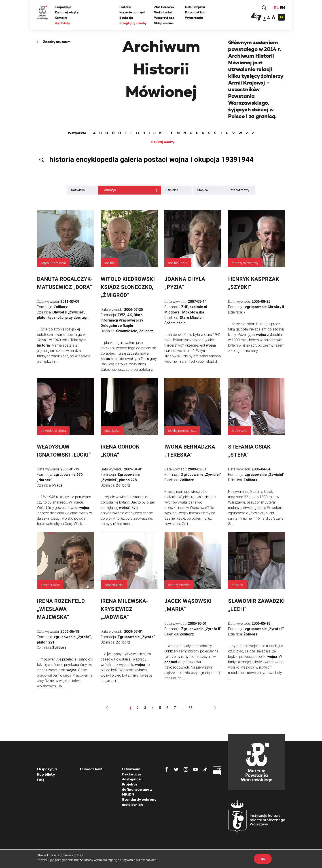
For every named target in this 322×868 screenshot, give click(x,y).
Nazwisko (78, 190)
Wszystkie (77, 133)
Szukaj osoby (163, 142)
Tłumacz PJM (91, 769)
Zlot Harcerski (165, 7)
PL (276, 8)
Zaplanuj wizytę (67, 12)
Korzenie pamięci (132, 12)
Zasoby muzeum (57, 42)
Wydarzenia (194, 18)
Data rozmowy (239, 190)
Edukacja (126, 18)
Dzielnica (172, 190)
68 (191, 708)
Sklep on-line (164, 23)
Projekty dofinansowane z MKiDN (137, 789)
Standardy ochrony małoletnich (139, 802)
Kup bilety (62, 23)
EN (282, 8)
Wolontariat (163, 12)
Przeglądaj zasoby (133, 23)
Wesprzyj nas (164, 18)
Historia (125, 7)
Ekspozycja (63, 7)
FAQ (40, 780)
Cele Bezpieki (195, 7)
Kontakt (61, 18)
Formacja (109, 190)
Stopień (202, 190)
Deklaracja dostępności (133, 777)
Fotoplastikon (195, 12)
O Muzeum (131, 769)
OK (263, 859)
